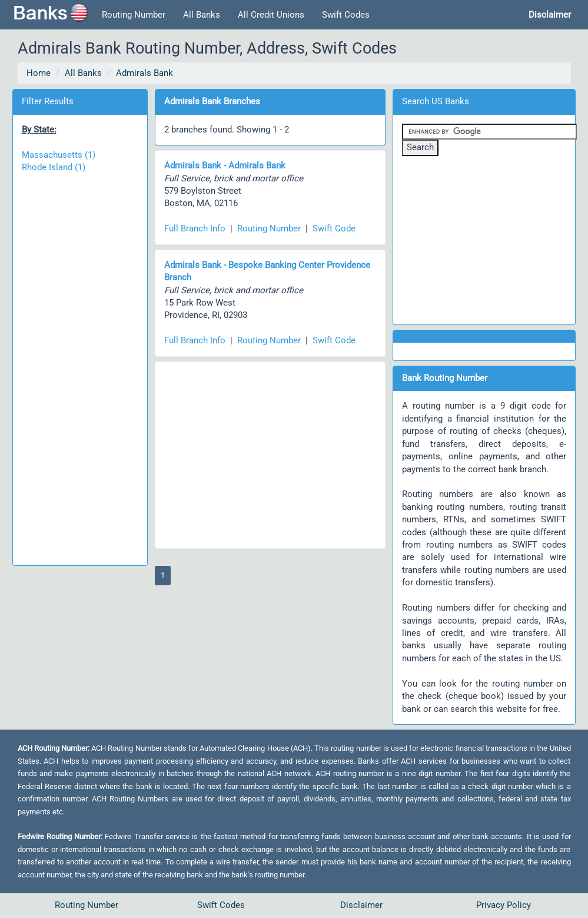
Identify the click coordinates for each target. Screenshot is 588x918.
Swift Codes (346, 15)
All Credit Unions (271, 15)
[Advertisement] (80, 363)
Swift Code (334, 228)
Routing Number (134, 15)
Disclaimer (361, 905)
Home (39, 73)
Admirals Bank (144, 73)
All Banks (202, 15)
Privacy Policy (504, 905)
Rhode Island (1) (54, 167)
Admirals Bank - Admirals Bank (225, 165)
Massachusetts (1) (59, 155)
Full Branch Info (195, 228)
